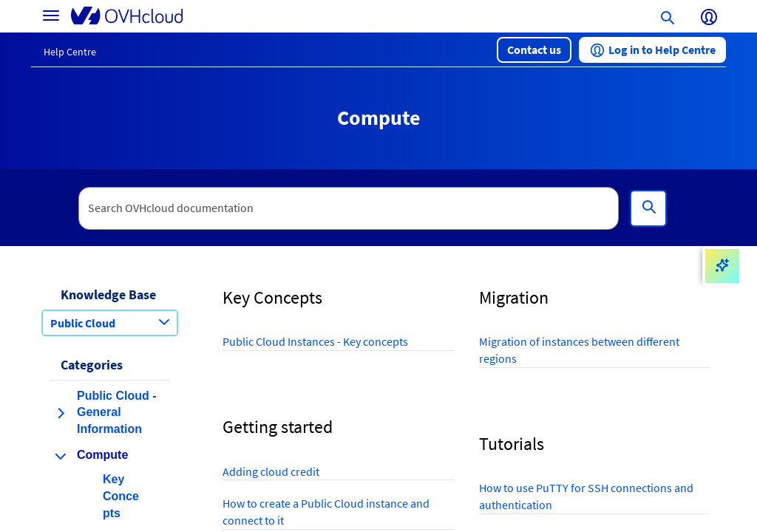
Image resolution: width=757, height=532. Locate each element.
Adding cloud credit (271, 471)
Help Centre (70, 52)
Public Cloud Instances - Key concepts (315, 341)
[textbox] (349, 208)
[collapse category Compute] (61, 456)
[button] (534, 50)
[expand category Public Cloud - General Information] (61, 413)
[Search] (648, 208)
